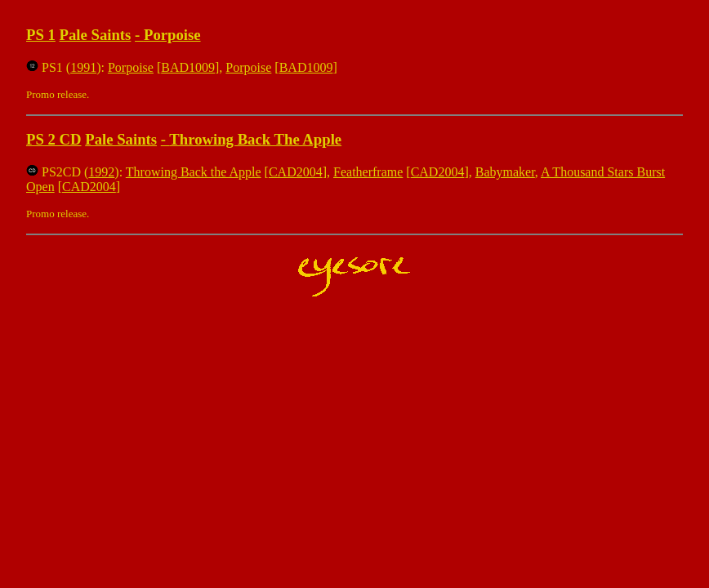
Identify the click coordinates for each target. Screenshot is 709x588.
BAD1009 (188, 67)
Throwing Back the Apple (194, 172)
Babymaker (505, 172)
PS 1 (41, 35)
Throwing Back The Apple (255, 139)
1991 (83, 67)
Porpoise (172, 35)
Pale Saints (96, 35)
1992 (101, 172)
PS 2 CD (54, 139)
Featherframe (368, 172)
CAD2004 (296, 172)
